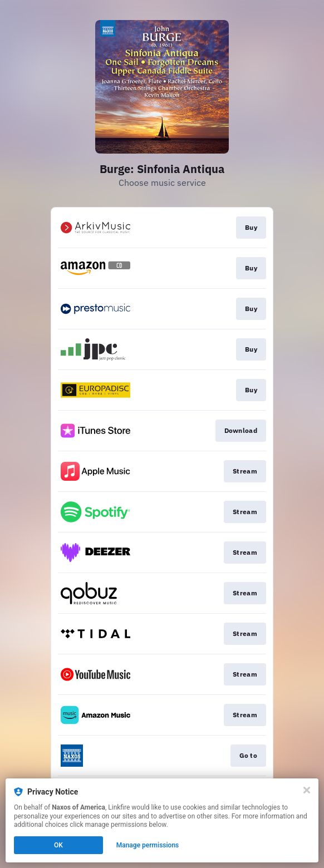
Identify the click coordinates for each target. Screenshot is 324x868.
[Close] (307, 790)
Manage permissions (148, 845)
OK (58, 845)
